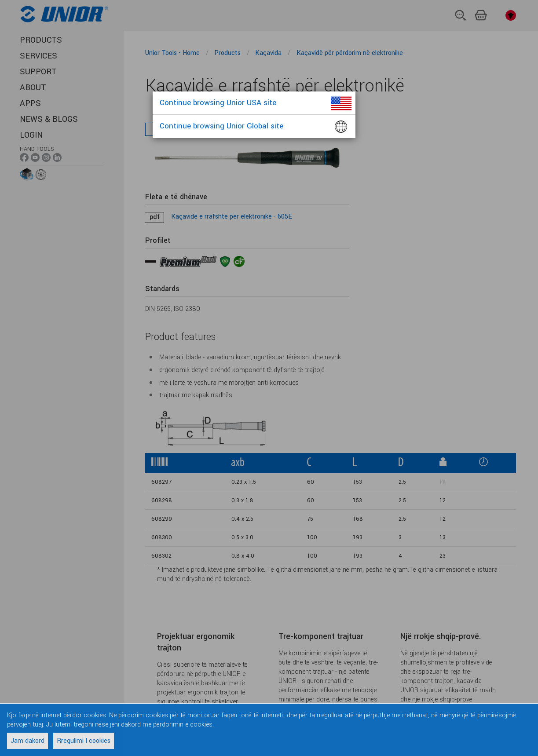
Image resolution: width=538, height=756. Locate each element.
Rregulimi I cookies (84, 741)
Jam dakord (27, 741)
